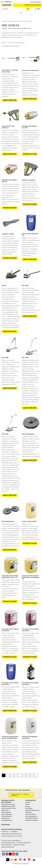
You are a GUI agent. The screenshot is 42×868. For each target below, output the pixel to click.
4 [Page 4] (16, 775)
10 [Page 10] (28, 775)
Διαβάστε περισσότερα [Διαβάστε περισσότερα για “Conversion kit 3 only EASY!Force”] (10, 154)
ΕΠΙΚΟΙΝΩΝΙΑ (6, 825)
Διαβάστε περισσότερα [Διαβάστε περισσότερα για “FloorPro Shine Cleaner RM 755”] (30, 259)
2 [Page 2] (8, 775)
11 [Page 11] (32, 775)
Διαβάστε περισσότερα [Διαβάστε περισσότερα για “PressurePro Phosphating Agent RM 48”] (30, 762)
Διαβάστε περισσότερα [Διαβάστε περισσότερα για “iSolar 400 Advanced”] (30, 460)
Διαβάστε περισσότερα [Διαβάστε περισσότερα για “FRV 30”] (10, 331)
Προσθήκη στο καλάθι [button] (30, 154)
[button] (21, 13)
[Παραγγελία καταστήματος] (14, 46)
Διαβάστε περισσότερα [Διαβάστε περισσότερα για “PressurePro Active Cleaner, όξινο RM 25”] (10, 711)
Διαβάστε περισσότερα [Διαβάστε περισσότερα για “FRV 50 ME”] (30, 408)
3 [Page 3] (12, 775)
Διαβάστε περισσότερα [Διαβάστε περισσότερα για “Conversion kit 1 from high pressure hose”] (10, 100)
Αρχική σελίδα (6, 21)
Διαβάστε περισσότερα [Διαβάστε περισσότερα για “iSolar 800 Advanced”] (10, 550)
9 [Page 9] (24, 775)
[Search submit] (28, 9)
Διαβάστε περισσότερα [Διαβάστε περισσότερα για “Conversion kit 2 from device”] (30, 99)
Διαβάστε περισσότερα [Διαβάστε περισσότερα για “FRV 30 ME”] (30, 316)
